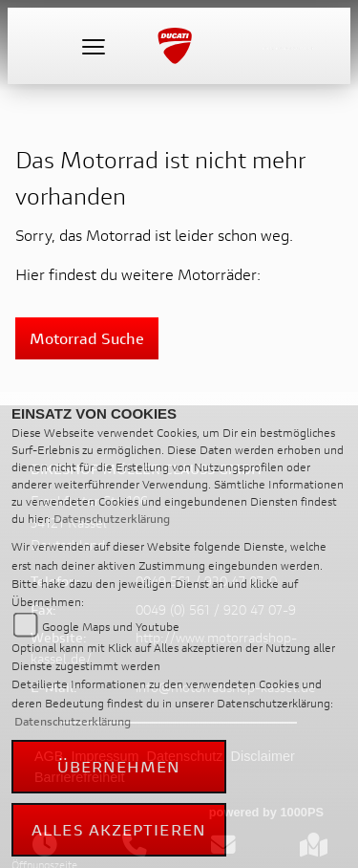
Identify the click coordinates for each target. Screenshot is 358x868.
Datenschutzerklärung (112, 519)
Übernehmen (119, 766)
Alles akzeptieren (119, 829)
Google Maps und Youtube (111, 627)
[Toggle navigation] (94, 46)
